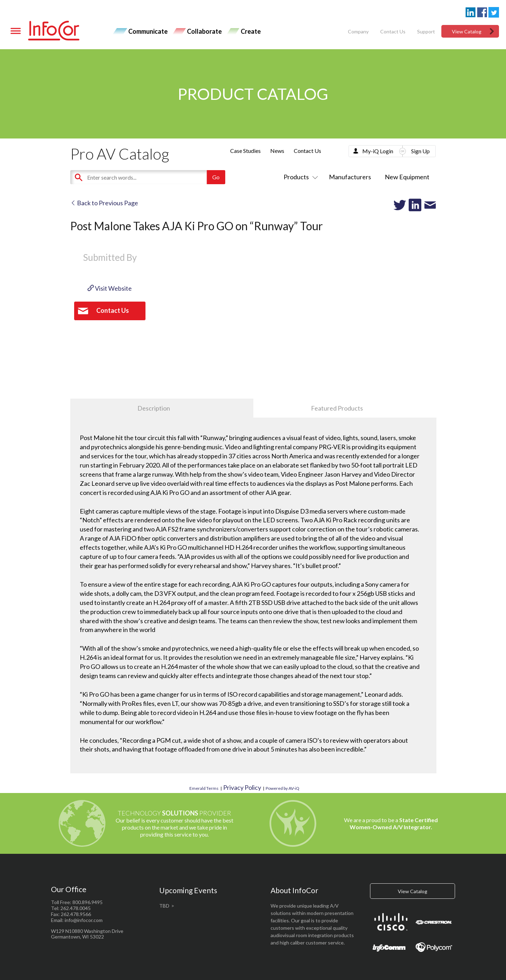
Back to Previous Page (104, 203)
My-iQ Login (378, 151)
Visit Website (110, 288)
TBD (164, 906)
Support (426, 31)
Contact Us (393, 31)
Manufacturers (350, 177)
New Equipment (407, 177)
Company (358, 31)
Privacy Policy (242, 787)
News (277, 151)
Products (299, 177)
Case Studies (245, 151)
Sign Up (420, 151)
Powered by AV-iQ (283, 788)
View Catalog (467, 31)
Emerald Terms (204, 788)
